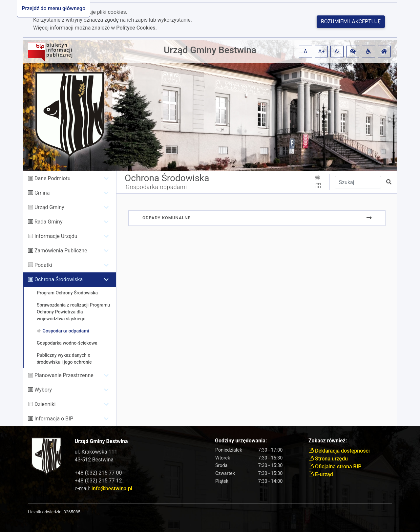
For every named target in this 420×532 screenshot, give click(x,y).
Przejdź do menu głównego (53, 8)
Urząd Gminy (49, 207)
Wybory (43, 390)
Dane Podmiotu (52, 178)
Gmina (42, 193)
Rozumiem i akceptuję (351, 21)
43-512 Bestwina (94, 460)
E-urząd (321, 474)
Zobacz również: (328, 441)
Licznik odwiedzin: (45, 512)
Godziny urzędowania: (241, 441)
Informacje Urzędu (56, 236)
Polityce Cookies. (136, 28)
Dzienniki (45, 404)
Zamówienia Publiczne (61, 251)
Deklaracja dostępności (339, 451)
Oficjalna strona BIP (335, 467)
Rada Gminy (48, 222)
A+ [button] (322, 51)
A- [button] (337, 51)
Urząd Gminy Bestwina (210, 50)
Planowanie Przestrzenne (64, 375)
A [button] (305, 51)
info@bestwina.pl (112, 489)
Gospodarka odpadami (156, 187)
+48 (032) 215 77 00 (98, 473)
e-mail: (104, 489)
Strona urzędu (328, 459)
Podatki (43, 265)
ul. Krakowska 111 (96, 452)
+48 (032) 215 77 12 (98, 481)
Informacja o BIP (54, 419)
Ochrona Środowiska (59, 279)
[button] (353, 52)
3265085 (72, 512)
